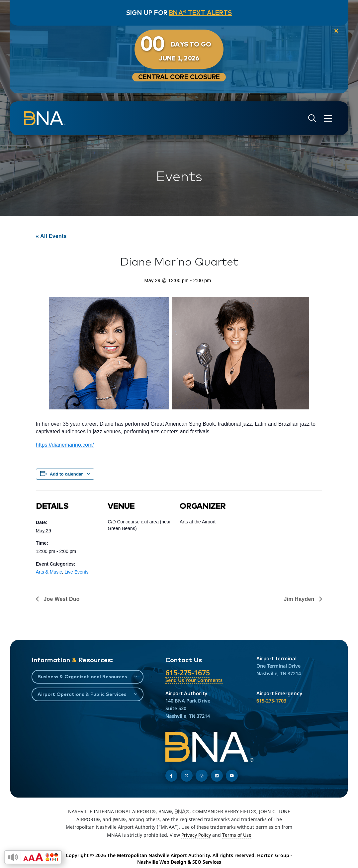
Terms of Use (237, 835)
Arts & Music (49, 572)
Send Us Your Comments (194, 680)
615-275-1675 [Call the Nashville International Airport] (188, 672)
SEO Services (207, 862)
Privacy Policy (196, 835)
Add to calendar (66, 474)
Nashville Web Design (162, 862)
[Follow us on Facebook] (171, 776)
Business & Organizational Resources (82, 676)
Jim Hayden (300, 599)
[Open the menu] (327, 118)
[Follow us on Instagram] (202, 776)
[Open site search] (312, 118)
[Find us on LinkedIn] (217, 776)
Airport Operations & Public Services (82, 694)
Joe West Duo (61, 599)
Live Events (76, 572)
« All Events (51, 236)
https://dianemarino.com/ (65, 445)
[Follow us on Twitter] (187, 776)
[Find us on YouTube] (232, 776)
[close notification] (335, 31)
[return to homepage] (45, 118)
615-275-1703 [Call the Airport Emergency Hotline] (271, 701)
